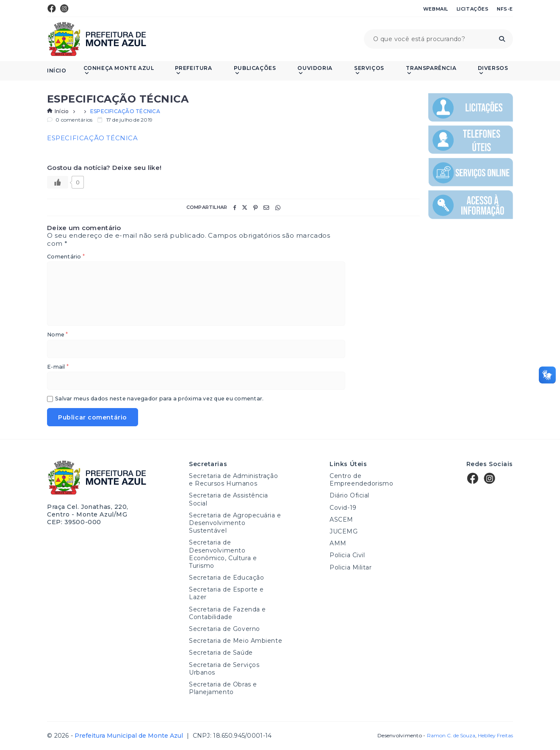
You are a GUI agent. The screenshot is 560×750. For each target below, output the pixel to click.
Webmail (436, 9)
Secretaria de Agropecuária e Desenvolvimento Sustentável (235, 523)
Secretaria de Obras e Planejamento (223, 688)
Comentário (66, 257)
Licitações (473, 9)
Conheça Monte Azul (119, 71)
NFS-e (505, 9)
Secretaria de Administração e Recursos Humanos (233, 480)
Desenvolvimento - (426, 736)
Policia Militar (351, 567)
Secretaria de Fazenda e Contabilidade (227, 613)
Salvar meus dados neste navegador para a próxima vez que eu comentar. (159, 399)
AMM (338, 543)
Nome (57, 335)
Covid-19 (343, 508)
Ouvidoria (315, 71)
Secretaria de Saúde (221, 653)
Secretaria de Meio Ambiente (236, 641)
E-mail (58, 367)
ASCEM (341, 519)
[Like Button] (58, 182)
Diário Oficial (349, 495)
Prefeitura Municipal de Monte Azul (97, 39)
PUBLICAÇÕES (255, 71)
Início (57, 71)
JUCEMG (344, 531)
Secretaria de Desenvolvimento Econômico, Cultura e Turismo (223, 554)
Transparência (431, 71)
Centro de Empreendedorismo (361, 480)
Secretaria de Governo (225, 629)
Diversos (493, 71)
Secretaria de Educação (226, 578)
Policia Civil (347, 555)
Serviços (369, 71)
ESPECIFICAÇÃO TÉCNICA (93, 138)
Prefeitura (194, 71)
